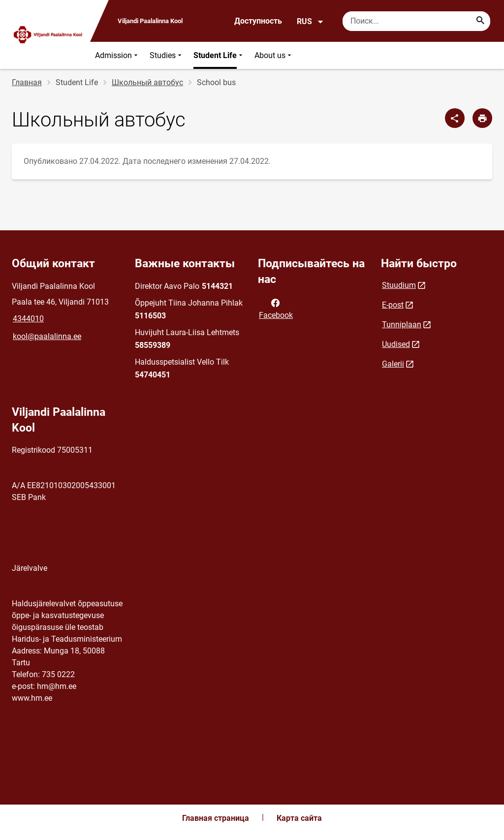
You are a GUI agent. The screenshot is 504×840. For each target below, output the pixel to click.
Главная (27, 82)
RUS (310, 22)
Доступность (258, 21)
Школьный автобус (147, 82)
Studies (167, 55)
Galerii (393, 364)
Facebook (276, 308)
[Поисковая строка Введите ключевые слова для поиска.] (416, 21)
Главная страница (216, 818)
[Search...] (480, 21)
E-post (393, 305)
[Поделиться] (455, 118)
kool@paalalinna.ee (47, 336)
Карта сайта (299, 818)
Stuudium (399, 285)
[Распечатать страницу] (482, 118)
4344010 (28, 319)
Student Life (219, 55)
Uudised (396, 344)
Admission (117, 55)
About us (274, 55)
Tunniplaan (402, 325)
